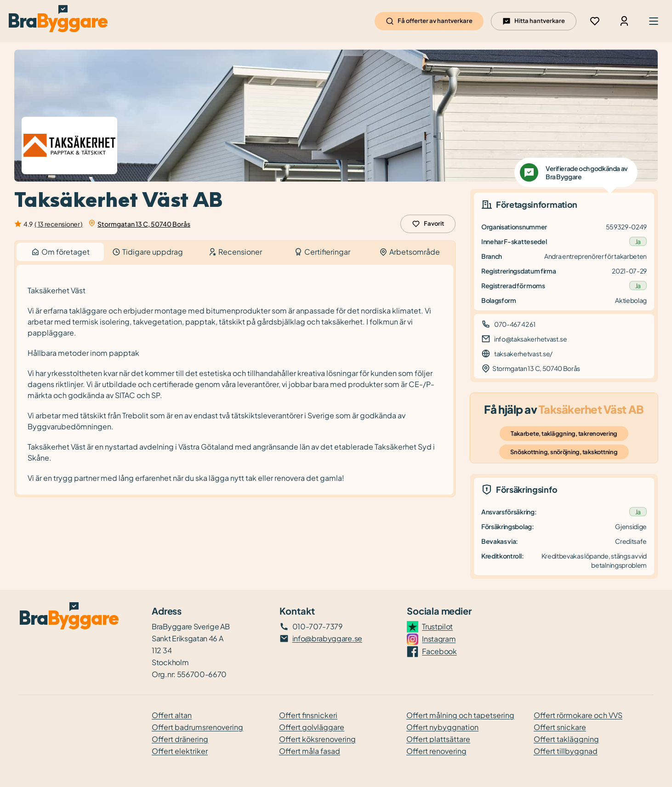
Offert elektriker (180, 751)
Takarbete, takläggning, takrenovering (564, 433)
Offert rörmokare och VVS (578, 715)
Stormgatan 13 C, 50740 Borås (144, 224)
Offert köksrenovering (317, 739)
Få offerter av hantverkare (429, 21)
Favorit (428, 224)
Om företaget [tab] (60, 252)
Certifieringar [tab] (322, 252)
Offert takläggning (566, 739)
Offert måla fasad (310, 751)
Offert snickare (560, 727)
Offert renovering (436, 751)
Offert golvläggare (312, 727)
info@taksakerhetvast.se (531, 339)
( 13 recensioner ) (59, 224)
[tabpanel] (235, 380)
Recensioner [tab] (235, 252)
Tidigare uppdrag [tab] (148, 252)
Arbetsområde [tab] (410, 252)
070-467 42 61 (515, 324)
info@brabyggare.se (327, 638)
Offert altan (172, 715)
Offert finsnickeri (308, 715)
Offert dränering (180, 739)
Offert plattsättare (438, 739)
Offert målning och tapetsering (460, 715)
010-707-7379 (318, 626)
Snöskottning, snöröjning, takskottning (564, 452)
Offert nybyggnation (442, 727)
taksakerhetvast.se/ (523, 354)
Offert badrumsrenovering (197, 727)
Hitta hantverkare (534, 21)
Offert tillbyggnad (566, 751)
